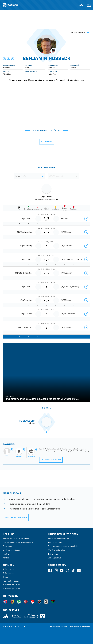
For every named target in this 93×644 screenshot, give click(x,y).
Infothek (6, 554)
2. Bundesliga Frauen (12, 589)
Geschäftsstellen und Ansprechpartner (19, 542)
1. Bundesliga (8, 569)
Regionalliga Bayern (11, 581)
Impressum (86, 627)
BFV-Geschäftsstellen (57, 550)
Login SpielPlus (54, 558)
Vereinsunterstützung (12, 550)
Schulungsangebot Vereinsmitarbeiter (64, 546)
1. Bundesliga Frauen (12, 585)
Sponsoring (8, 546)
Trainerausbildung (55, 542)
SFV (4, 627)
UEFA (17, 627)
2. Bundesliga (8, 573)
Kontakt (6, 558)
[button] (4, 59)
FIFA (23, 627)
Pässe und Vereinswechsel (59, 538)
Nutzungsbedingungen (58, 627)
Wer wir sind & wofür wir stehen (16, 538)
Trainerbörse (53, 554)
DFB (10, 627)
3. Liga (6, 577)
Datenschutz (74, 627)
